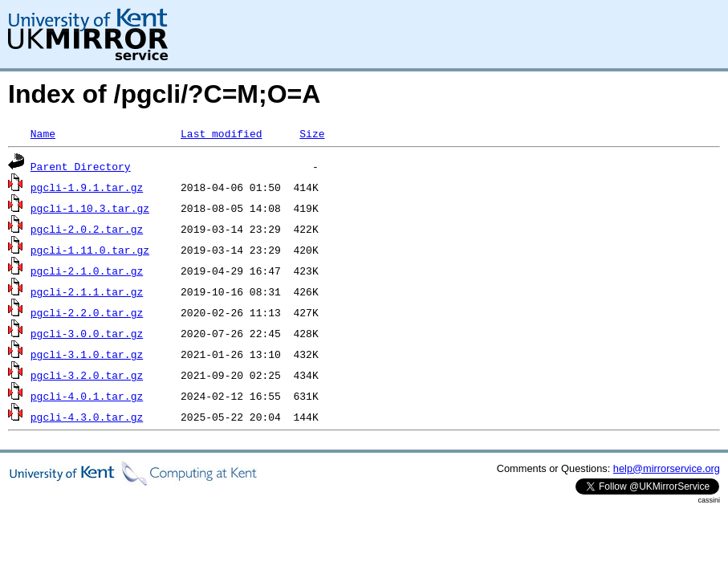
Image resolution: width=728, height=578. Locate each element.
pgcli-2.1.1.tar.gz (87, 291)
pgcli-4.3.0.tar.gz (87, 417)
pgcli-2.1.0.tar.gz (87, 271)
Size (312, 133)
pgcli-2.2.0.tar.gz (87, 312)
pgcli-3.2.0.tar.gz (87, 375)
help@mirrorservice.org (667, 468)
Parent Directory (81, 166)
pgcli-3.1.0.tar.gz (87, 354)
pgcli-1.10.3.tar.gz (90, 208)
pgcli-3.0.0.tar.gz (87, 333)
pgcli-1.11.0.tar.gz (90, 250)
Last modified (221, 133)
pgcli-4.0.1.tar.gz (87, 396)
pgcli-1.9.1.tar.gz (87, 187)
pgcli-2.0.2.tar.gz (87, 229)
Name (43, 133)
